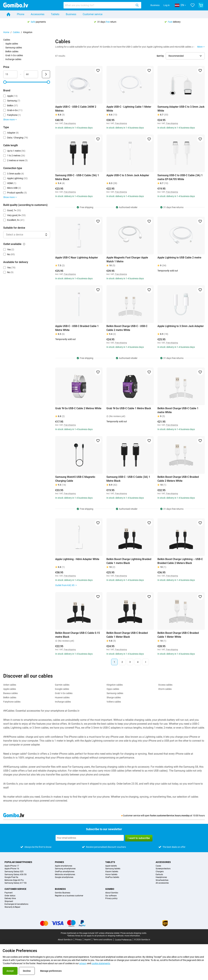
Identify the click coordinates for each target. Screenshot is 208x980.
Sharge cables (114, 697)
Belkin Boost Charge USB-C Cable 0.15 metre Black (78, 635)
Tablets (55, 14)
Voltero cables (114, 702)
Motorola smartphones (65, 875)
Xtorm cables (165, 689)
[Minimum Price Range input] (10, 74)
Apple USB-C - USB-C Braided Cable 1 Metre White (77, 328)
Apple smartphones (64, 866)
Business (155, 5)
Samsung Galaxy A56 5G (16, 875)
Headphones (161, 877)
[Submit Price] (46, 74)
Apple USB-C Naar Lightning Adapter (77, 258)
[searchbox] (99, 5)
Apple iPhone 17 (12, 866)
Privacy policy (111, 898)
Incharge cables (13, 59)
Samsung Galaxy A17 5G (16, 883)
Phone (21, 14)
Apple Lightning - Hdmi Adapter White (77, 559)
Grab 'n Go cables (14, 55)
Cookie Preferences (123, 940)
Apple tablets (111, 866)
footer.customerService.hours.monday (170, 816)
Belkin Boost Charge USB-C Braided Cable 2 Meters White (178, 479)
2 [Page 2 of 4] (122, 662)
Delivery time (10, 898)
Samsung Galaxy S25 (14, 872)
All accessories (162, 883)
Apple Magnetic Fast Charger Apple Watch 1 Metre (127, 259)
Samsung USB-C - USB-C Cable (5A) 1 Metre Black (77, 177)
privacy (83, 963)
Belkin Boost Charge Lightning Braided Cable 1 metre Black (129, 561)
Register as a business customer (69, 896)
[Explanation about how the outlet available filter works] (24, 244)
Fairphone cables (12, 702)
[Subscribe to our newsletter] (90, 838)
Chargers (160, 872)
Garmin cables (62, 685)
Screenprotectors (163, 869)
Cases (158, 866)
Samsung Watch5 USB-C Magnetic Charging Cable (75, 479)
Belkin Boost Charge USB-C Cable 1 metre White (178, 410)
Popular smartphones (18, 862)
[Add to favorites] (98, 71)
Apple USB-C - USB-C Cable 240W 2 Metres (76, 109)
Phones (59, 862)
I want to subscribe (139, 838)
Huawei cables (62, 697)
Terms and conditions (103, 940)
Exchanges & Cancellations (16, 904)
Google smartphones (64, 877)
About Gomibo (112, 893)
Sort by (160, 56)
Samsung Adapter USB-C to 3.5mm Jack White (181, 109)
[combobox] (102, 5)
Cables (16, 32)
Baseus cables (10, 693)
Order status (10, 896)
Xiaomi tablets (112, 872)
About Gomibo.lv (65, 940)
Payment (9, 893)
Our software (111, 896)
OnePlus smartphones (65, 872)
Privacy (78, 940)
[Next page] (146, 662)
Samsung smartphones (65, 869)
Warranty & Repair (12, 907)
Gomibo (110, 889)
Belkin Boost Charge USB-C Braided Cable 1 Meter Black (127, 635)
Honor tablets (111, 875)
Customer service (93, 14)
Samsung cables (14, 48)
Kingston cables (115, 685)
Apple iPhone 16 (12, 869)
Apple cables (12, 44)
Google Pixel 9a (11, 877)
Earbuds (159, 875)
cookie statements (101, 963)
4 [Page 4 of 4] (138, 662)
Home (6, 32)
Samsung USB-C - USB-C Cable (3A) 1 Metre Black (128, 479)
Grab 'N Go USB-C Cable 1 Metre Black (129, 408)
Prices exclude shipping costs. (134, 933)
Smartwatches (162, 880)
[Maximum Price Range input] (31, 74)
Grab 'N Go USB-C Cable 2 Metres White (78, 408)
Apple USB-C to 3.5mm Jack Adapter (128, 175)
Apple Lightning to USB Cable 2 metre (179, 258)
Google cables (62, 689)
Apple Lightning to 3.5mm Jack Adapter (181, 326)
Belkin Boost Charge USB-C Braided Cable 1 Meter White (178, 635)
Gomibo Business (63, 893)
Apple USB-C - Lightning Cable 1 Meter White (129, 109)
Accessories (38, 14)
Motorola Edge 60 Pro (14, 880)
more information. (132, 936)
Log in (167, 5)
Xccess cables (165, 685)
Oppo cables (113, 689)
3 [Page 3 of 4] (130, 662)
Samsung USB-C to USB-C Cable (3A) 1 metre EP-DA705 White (180, 177)
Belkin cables (12, 51)
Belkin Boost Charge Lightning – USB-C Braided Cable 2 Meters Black (180, 561)
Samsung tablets (113, 869)
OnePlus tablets (112, 877)
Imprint (88, 940)
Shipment (9, 901)
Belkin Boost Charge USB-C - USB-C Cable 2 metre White (127, 328)
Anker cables (10, 685)
